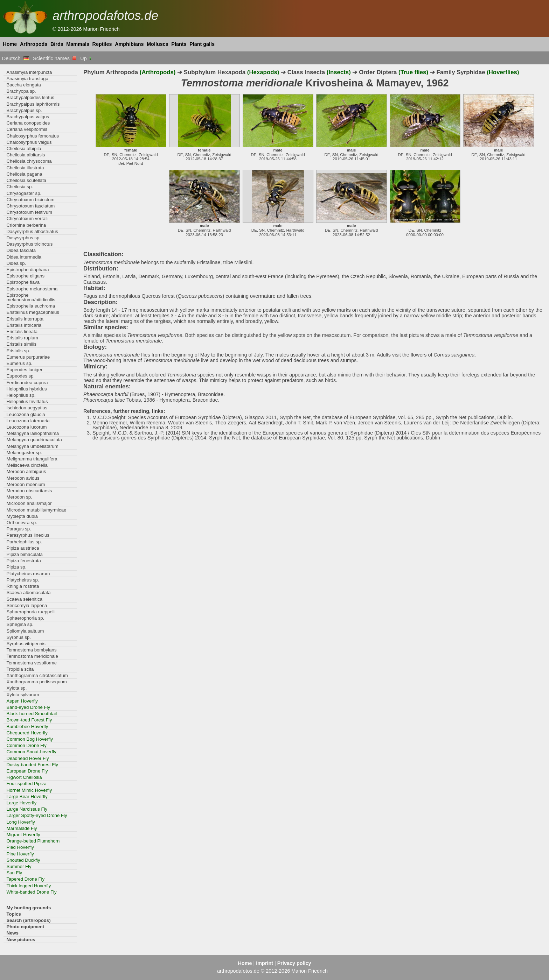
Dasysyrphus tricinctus (29, 244)
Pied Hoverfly (20, 847)
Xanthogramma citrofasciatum (37, 675)
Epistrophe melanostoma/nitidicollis (31, 297)
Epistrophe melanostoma (32, 289)
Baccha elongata (23, 85)
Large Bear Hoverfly (27, 796)
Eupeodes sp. (20, 376)
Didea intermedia (24, 257)
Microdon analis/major (29, 503)
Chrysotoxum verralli (27, 218)
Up (86, 58)
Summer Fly (19, 866)
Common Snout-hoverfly (31, 752)
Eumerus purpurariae (28, 357)
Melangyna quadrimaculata (34, 440)
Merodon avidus (23, 478)
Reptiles (102, 44)
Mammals (78, 44)
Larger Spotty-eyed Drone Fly (37, 815)
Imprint (265, 963)
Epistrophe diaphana (27, 270)
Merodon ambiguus (26, 471)
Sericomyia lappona (27, 605)
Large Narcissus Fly (27, 809)
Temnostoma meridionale (32, 656)
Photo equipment (25, 927)
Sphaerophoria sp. (25, 618)
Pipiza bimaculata (24, 554)
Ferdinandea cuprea (27, 383)
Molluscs (158, 44)
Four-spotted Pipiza (26, 784)
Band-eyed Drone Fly (28, 707)
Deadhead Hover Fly (27, 758)
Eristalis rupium (22, 338)
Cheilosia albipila (24, 149)
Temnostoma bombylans (31, 650)
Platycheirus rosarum (28, 574)
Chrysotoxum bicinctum (30, 200)
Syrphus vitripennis (26, 644)
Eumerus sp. (19, 363)
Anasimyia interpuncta (29, 72)
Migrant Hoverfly (23, 835)
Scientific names (55, 58)
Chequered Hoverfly (27, 733)
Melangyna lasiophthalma (33, 433)
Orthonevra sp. (22, 523)
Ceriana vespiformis (27, 129)
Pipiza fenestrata (23, 561)
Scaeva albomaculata (28, 593)
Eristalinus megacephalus (33, 312)
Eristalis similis (21, 344)
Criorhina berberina (26, 225)
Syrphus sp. (19, 637)
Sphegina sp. (20, 624)
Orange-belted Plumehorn (33, 841)
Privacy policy (294, 963)
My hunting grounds (29, 908)
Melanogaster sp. (24, 453)
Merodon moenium (26, 484)
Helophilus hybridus (26, 389)
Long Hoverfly (20, 822)
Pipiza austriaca (23, 548)
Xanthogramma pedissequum (36, 682)
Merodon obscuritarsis (29, 491)
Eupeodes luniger (24, 370)
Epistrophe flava (23, 282)
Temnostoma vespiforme (32, 663)
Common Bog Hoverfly (30, 739)
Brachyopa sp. (21, 91)
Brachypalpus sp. (24, 110)
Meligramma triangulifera (32, 459)
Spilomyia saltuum (25, 631)
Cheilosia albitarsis (26, 155)
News (12, 933)
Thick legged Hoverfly (29, 886)
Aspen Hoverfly (22, 701)
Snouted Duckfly (23, 860)
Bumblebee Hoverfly (27, 727)
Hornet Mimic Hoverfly (29, 790)
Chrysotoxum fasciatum (30, 206)
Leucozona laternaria (28, 421)
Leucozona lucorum (26, 427)
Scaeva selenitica (24, 599)
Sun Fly (14, 873)
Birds (57, 44)
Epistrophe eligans (25, 276)
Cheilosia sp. (20, 187)
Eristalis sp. (18, 351)
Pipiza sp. (16, 567)
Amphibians (129, 44)
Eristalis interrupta (25, 319)
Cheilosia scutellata (26, 180)
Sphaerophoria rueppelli (31, 612)
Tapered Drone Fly (25, 879)
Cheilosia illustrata (25, 168)
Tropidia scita (20, 669)
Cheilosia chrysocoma (29, 161)
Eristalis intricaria (24, 325)
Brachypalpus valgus (28, 117)
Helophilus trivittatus (27, 401)
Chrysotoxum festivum (29, 212)
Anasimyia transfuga (27, 79)
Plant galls (202, 44)
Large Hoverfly (21, 803)
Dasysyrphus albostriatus (32, 231)
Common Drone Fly (26, 745)
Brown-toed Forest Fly (29, 720)
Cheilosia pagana (24, 174)
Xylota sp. (16, 688)
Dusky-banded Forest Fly (32, 765)
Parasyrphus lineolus (28, 535)
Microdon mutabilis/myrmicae (36, 510)
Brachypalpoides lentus (30, 97)
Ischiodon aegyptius (27, 408)
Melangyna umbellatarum (32, 446)
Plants (179, 44)
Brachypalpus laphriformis (33, 104)
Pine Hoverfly (20, 854)
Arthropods (34, 44)
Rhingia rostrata (23, 586)
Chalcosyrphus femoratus (33, 136)
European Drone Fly (27, 771)
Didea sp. (16, 263)
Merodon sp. (19, 497)
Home (10, 44)
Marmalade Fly (22, 828)
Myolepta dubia (22, 516)
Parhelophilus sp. (24, 542)
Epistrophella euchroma (31, 306)
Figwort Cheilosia (24, 777)
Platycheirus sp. (23, 580)
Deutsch (16, 58)
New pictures (21, 940)
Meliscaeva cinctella (27, 465)
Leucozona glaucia (26, 414)
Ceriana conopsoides (28, 123)
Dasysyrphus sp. (23, 238)
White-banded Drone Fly (31, 892)
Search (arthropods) (28, 920)
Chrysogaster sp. (24, 193)
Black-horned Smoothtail (32, 714)
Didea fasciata (21, 250)
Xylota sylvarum (23, 695)
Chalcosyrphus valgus (29, 142)
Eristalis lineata (22, 332)
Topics (14, 914)
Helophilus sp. (21, 395)
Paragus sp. (19, 529)
